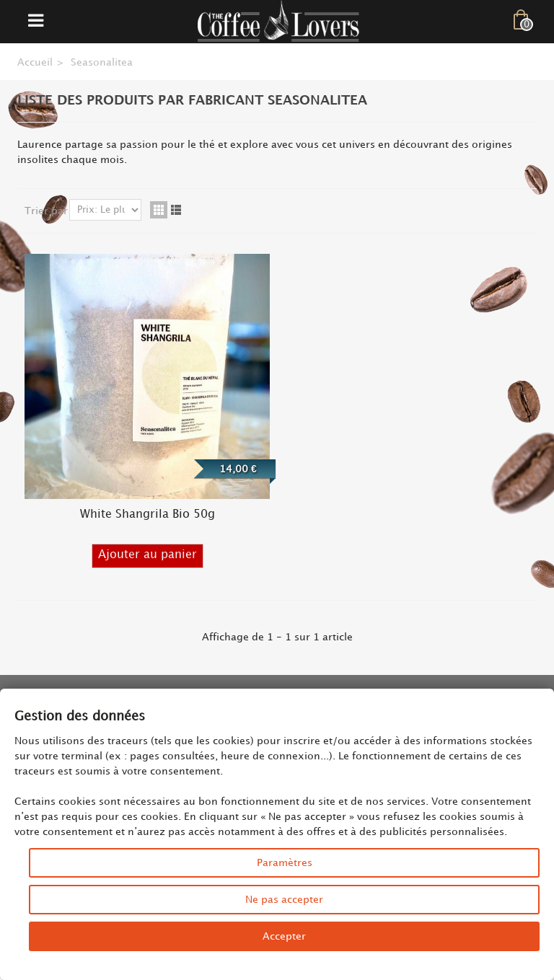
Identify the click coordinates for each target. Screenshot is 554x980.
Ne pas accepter (284, 900)
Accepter (284, 936)
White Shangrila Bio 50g (148, 515)
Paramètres (285, 863)
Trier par (46, 211)
